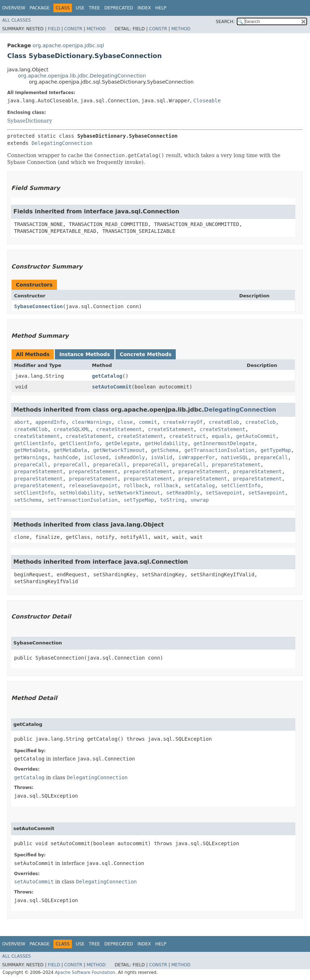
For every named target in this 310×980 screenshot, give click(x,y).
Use (80, 8)
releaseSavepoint (93, 485)
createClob (261, 422)
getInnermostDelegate (224, 443)
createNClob (31, 429)
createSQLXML (72, 429)
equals (221, 436)
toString (172, 500)
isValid (161, 457)
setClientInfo (241, 485)
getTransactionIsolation (219, 450)
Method (96, 29)
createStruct (187, 436)
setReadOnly (183, 493)
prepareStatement (236, 465)
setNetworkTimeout (134, 493)
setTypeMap (139, 500)
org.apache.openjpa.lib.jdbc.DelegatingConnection (82, 76)
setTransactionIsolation (83, 500)
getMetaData (31, 450)
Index (144, 8)
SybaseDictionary (30, 121)
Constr (73, 29)
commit (148, 422)
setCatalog (200, 485)
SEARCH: (225, 22)
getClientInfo (34, 443)
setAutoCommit (112, 387)
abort (22, 422)
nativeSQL (235, 457)
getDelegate (122, 443)
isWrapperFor (197, 457)
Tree (94, 8)
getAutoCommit (256, 436)
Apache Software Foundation (85, 972)
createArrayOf (183, 422)
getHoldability (166, 443)
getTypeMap (276, 450)
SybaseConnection (38, 306)
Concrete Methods (146, 354)
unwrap (200, 500)
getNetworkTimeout (119, 450)
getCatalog (107, 376)
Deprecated (119, 8)
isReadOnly (130, 457)
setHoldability (81, 493)
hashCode (66, 457)
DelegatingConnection (62, 143)
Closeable (207, 101)
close (125, 422)
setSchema (28, 500)
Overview (14, 8)
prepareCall (271, 457)
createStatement (119, 429)
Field (54, 29)
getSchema (165, 450)
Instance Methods (84, 354)
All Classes (16, 20)
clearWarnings (92, 422)
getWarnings (31, 457)
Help (161, 8)
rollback (136, 485)
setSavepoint (224, 493)
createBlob (224, 422)
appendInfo (51, 422)
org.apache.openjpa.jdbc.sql (68, 45)
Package (40, 8)
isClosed (96, 457)
